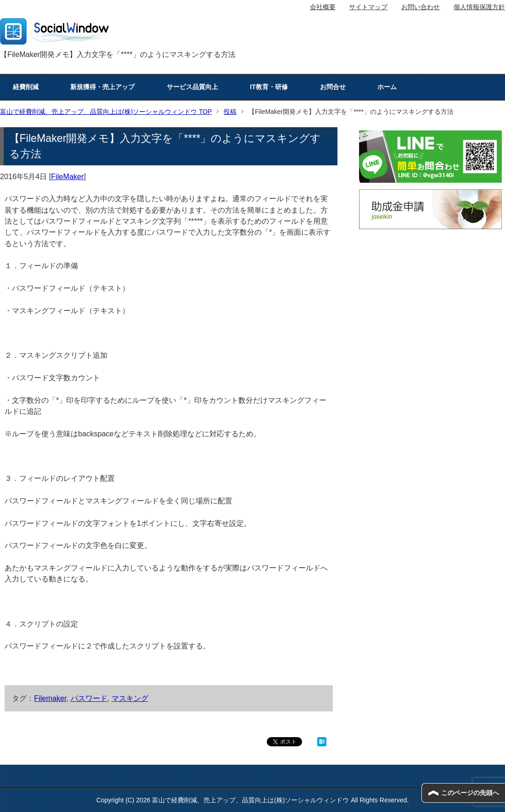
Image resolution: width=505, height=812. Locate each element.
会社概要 (323, 7)
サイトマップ (368, 7)
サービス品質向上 (192, 87)
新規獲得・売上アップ (102, 87)
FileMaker (67, 176)
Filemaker (50, 698)
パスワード (89, 698)
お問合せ (333, 87)
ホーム (387, 87)
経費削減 (26, 87)
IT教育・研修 (269, 87)
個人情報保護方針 (479, 7)
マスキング (130, 698)
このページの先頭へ (470, 793)
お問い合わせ (421, 7)
